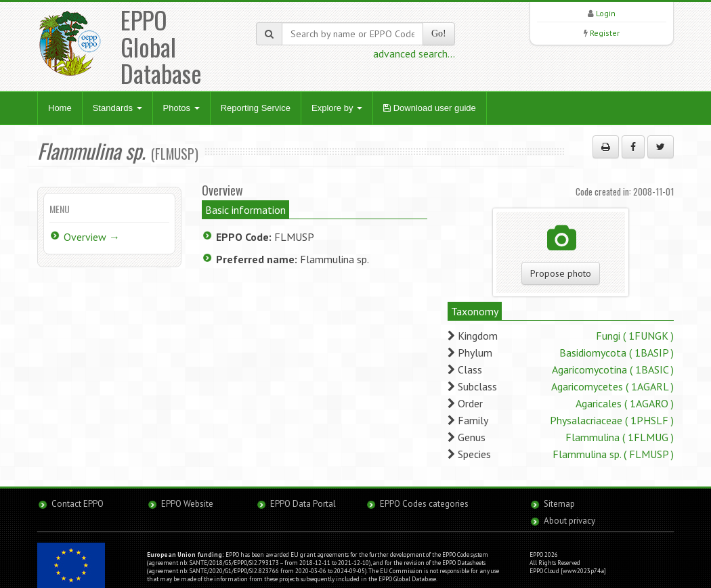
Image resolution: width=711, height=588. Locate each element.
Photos (181, 108)
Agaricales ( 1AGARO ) (625, 403)
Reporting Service (256, 108)
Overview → (92, 237)
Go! (439, 33)
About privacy (569, 521)
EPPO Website (187, 504)
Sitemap (559, 504)
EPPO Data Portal (303, 504)
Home (60, 108)
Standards (117, 108)
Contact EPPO (78, 504)
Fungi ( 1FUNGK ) (635, 336)
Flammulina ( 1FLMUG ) (620, 437)
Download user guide (430, 108)
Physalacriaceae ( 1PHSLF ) (612, 420)
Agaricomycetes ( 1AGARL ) (612, 386)
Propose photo (561, 273)
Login (606, 13)
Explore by (337, 108)
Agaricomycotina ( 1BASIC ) (613, 369)
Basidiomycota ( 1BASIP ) (617, 353)
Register (605, 33)
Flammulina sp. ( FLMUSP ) (613, 454)
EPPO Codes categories (424, 504)
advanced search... (414, 53)
